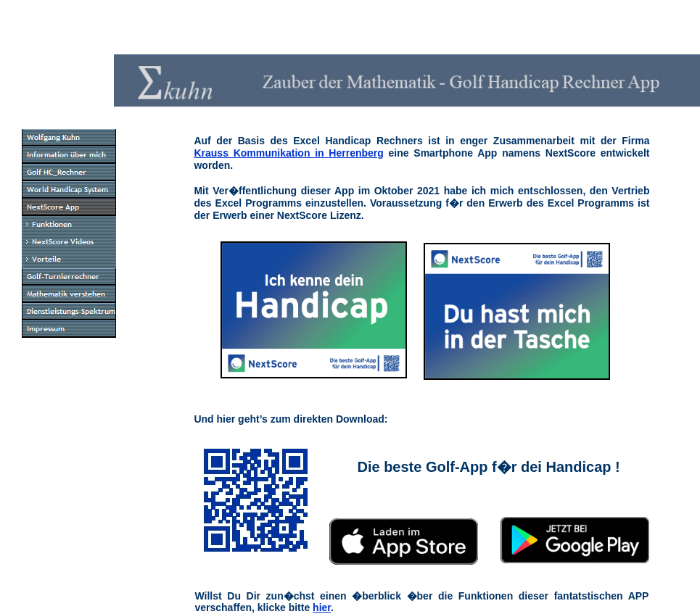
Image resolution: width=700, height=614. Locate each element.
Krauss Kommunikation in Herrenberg (288, 153)
